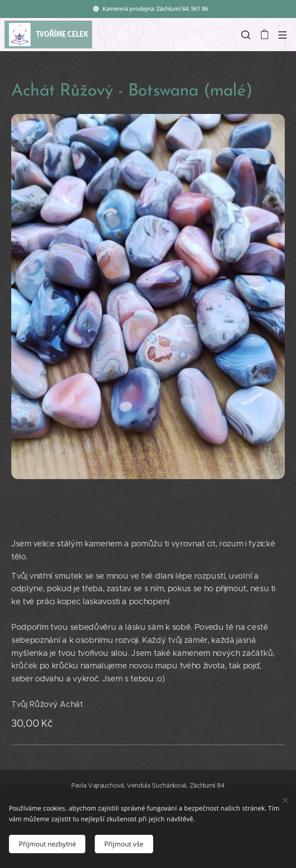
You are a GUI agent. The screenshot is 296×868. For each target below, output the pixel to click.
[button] (246, 35)
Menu (283, 35)
